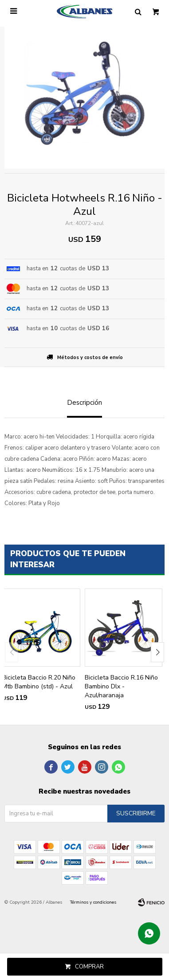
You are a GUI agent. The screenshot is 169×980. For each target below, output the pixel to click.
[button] (157, 652)
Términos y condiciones (93, 902)
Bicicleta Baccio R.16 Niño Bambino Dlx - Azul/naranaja (121, 686)
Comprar (89, 967)
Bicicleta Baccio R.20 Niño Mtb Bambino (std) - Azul (39, 682)
